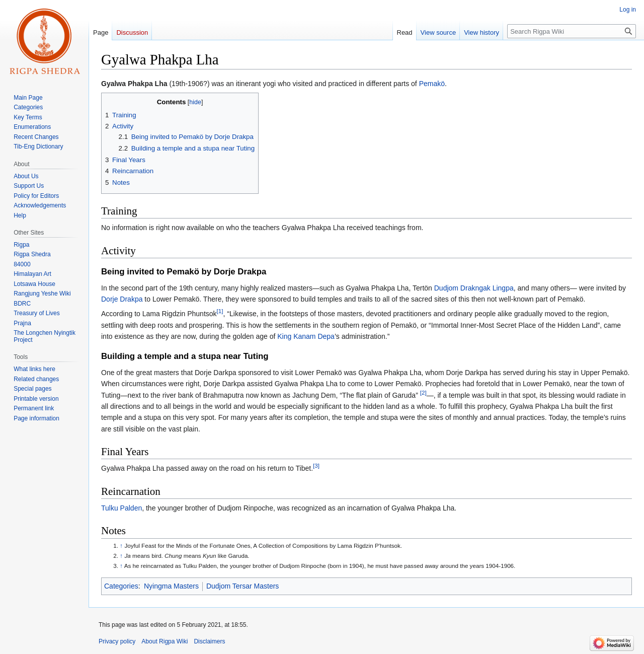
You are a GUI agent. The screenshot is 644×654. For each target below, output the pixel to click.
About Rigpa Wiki (165, 641)
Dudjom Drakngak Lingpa (474, 288)
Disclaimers (209, 641)
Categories (121, 586)
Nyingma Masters (171, 586)
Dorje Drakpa (122, 299)
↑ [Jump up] (121, 546)
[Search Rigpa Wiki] (572, 31)
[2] (423, 392)
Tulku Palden (122, 508)
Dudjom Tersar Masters (243, 586)
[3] (316, 466)
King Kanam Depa (306, 336)
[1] (220, 311)
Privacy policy (117, 641)
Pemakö (432, 84)
